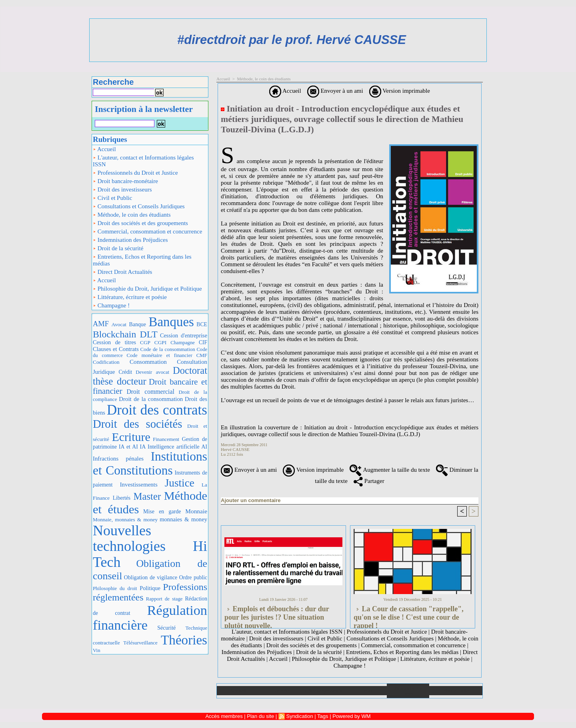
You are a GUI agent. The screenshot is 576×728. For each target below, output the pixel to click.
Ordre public (193, 577)
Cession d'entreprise (184, 335)
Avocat (119, 324)
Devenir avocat (152, 372)
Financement (166, 439)
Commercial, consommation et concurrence (147, 231)
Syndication (299, 716)
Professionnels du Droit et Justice (135, 173)
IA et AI (128, 447)
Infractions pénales (118, 459)
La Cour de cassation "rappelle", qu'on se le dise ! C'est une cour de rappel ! (409, 615)
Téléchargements (323, 691)
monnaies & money (183, 519)
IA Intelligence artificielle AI (174, 447)
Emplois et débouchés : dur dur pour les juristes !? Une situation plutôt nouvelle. (277, 615)
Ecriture (131, 437)
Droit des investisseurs (122, 189)
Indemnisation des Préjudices (130, 240)
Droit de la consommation (151, 399)
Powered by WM (351, 716)
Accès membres (224, 716)
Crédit (125, 372)
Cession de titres (114, 342)
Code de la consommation (168, 349)
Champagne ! (111, 305)
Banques (171, 322)
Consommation (148, 362)
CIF (203, 342)
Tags (323, 716)
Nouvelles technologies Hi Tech (150, 546)
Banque (138, 324)
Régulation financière (150, 618)
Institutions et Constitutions (150, 463)
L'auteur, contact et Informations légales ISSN (143, 161)
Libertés (122, 498)
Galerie (281, 691)
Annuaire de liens (408, 691)
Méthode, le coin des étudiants (132, 215)
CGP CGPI (153, 342)
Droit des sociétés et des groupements (140, 223)
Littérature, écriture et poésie (130, 297)
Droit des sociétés (137, 424)
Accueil (104, 149)
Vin (97, 650)
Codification (106, 362)
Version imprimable (400, 91)
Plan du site (456, 691)
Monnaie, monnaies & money (125, 520)
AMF (101, 324)
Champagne (183, 343)
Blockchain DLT (125, 334)
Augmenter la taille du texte (390, 470)
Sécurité (166, 628)
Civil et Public (112, 198)
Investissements (139, 485)
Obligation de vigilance (151, 577)
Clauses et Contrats (116, 349)
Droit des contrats (157, 410)
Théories (184, 640)
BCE (202, 324)
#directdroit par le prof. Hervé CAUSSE (292, 40)
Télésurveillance (140, 643)
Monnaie (196, 511)
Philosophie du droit (115, 588)
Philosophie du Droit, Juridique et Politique (147, 289)
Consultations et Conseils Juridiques (139, 206)
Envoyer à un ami (335, 91)
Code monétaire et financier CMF (167, 355)
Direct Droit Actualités (122, 272)
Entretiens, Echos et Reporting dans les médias (142, 260)
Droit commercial (150, 392)
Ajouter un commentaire (251, 500)
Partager (369, 481)
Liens (366, 691)
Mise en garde (162, 512)
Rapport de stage (164, 599)
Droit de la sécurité (118, 248)
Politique (150, 588)
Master (147, 496)
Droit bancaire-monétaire (125, 181)
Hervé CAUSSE (235, 449)
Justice (180, 483)
